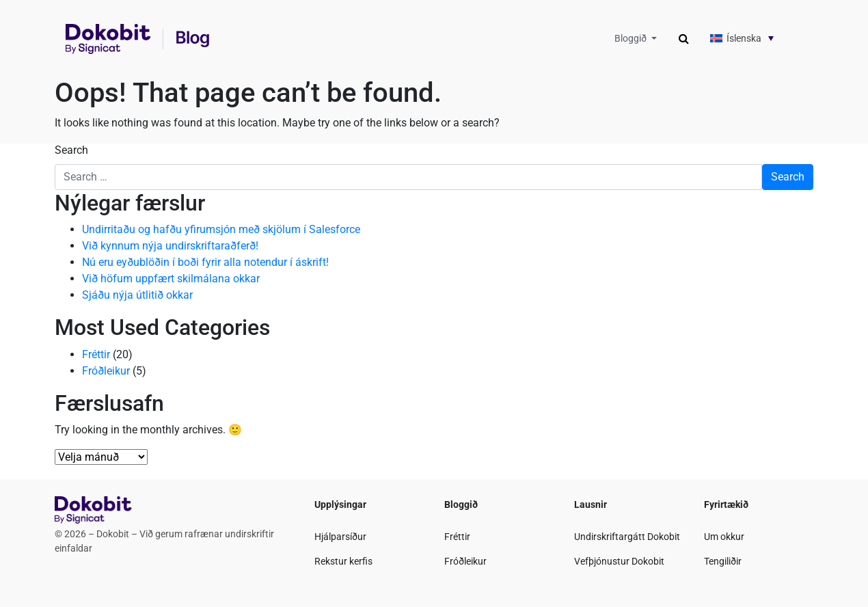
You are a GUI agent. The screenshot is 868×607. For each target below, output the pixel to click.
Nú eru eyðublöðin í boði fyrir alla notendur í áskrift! (205, 262)
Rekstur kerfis (343, 561)
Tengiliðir (723, 561)
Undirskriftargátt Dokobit (627, 537)
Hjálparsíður (340, 537)
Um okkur (724, 537)
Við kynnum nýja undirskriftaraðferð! (170, 246)
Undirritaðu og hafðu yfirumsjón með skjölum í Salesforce (221, 229)
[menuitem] (751, 38)
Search (71, 150)
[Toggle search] (684, 39)
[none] (751, 38)
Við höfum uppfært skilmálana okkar (171, 279)
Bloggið (632, 38)
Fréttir (96, 354)
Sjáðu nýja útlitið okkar (137, 295)
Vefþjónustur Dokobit (619, 561)
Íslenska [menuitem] (744, 38)
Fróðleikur (106, 371)
